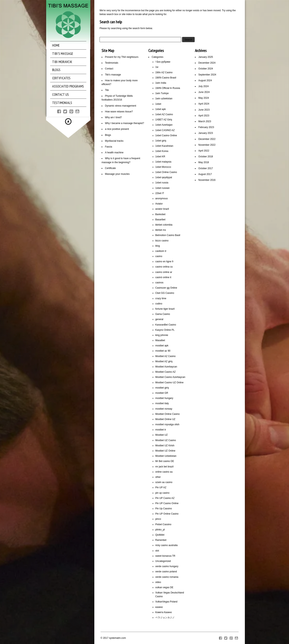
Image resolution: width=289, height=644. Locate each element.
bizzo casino (162, 241)
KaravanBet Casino (166, 325)
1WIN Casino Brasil (166, 78)
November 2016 (207, 180)
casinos (159, 283)
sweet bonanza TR (165, 556)
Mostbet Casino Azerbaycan (170, 377)
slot (157, 551)
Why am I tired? (113, 117)
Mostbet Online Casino (167, 414)
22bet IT (160, 193)
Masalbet (160, 340)
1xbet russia (162, 183)
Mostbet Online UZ (165, 419)
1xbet (158, 104)
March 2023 (205, 121)
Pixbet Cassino (163, 524)
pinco (158, 519)
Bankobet (160, 214)
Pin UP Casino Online (167, 503)
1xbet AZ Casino (164, 114)
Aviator (159, 204)
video (158, 582)
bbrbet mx (161, 230)
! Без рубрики (163, 62)
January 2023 (206, 133)
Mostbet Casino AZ (165, 372)
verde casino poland (166, 572)
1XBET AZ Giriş (164, 120)
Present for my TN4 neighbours (122, 57)
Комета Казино (164, 612)
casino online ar (164, 272)
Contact (109, 69)
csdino (159, 304)
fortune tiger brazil (165, 309)
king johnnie (162, 335)
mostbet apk (162, 346)
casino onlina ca (164, 267)
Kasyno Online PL (165, 330)
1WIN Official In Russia (168, 88)
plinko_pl (160, 530)
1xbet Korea (162, 151)
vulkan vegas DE (164, 587)
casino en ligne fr (164, 261)
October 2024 (206, 69)
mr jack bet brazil (164, 467)
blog (158, 246)
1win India (161, 83)
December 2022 (207, 139)
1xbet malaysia (163, 162)
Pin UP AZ (161, 487)
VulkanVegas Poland (166, 602)
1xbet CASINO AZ (165, 130)
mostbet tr (161, 430)
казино (159, 607)
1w (157, 67)
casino (159, 256)
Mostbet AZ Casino (165, 356)
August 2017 (205, 174)
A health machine (114, 153)
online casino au (164, 472)
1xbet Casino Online (166, 135)
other (158, 477)
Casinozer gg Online (166, 288)
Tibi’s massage (113, 75)
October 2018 (206, 157)
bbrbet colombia (164, 225)
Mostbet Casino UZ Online (169, 383)
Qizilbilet (160, 535)
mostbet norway (164, 409)
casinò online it (163, 277)
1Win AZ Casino (164, 72)
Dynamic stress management (121, 106)
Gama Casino (163, 314)
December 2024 (207, 63)
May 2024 (204, 98)
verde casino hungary (167, 566)
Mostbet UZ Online (165, 451)
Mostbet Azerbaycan (166, 367)
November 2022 (207, 145)
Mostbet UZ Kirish (165, 446)
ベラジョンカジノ (165, 618)
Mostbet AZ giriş (164, 361)
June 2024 (204, 92)
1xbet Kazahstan (164, 146)
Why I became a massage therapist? (125, 123)
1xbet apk (161, 109)
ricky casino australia (166, 545)
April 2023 (204, 116)
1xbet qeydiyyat (164, 177)
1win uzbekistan (164, 99)
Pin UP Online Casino (167, 514)
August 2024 (205, 80)
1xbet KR (160, 157)
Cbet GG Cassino (165, 293)
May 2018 (204, 162)
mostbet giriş (162, 388)
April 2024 (204, 104)
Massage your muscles (117, 174)
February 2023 (206, 127)
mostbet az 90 (163, 351)
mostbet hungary (164, 398)
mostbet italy (162, 403)
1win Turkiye (162, 93)
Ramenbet (161, 540)
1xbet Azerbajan (164, 125)
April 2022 (204, 151)
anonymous (162, 198)
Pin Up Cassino (164, 509)
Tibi (107, 90)
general (159, 319)
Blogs (108, 135)
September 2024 (207, 75)
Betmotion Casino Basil (168, 235)
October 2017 (206, 168)
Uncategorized (163, 561)
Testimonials (112, 63)
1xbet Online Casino (166, 172)
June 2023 (204, 110)
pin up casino (162, 493)
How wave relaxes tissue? (119, 112)
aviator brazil (162, 209)
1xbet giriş (161, 141)
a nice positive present (117, 129)
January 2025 (206, 57)
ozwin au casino (164, 482)
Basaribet (160, 220)
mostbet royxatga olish (167, 424)
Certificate (110, 168)
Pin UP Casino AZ (165, 498)
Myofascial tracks (114, 141)
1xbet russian (162, 188)
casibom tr (161, 251)
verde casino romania (167, 577)
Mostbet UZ (162, 435)
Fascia (108, 147)
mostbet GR (162, 393)
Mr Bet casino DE (165, 461)
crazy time (161, 298)
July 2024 (203, 86)
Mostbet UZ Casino (166, 440)
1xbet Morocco (163, 167)
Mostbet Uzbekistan (166, 456)
